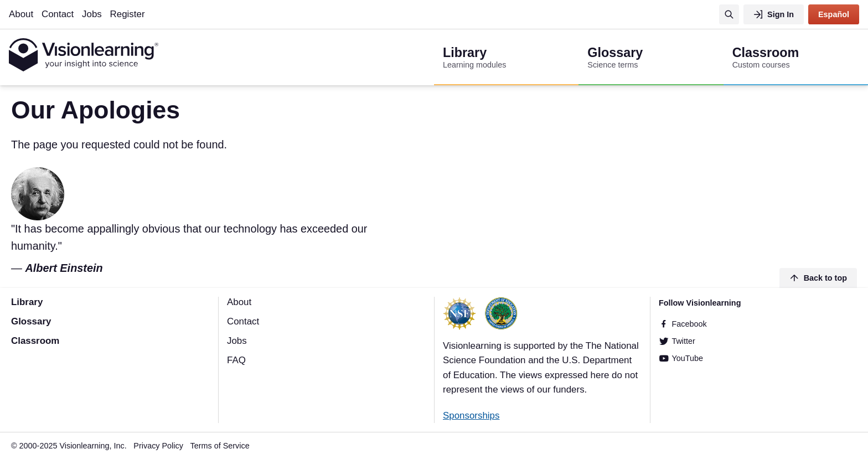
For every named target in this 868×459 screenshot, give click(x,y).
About (21, 14)
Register (128, 14)
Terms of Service (220, 446)
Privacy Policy (158, 446)
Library (27, 302)
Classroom (35, 341)
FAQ (236, 360)
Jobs (92, 14)
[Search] (729, 14)
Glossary (31, 321)
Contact (58, 14)
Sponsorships (471, 416)
